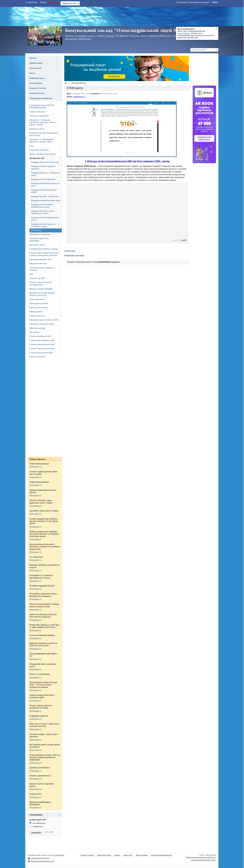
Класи (32, 73)
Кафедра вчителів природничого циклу (45, 219)
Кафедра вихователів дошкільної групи (45, 185)
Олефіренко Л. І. (80, 97)
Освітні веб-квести (37, 299)
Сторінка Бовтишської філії (41, 353)
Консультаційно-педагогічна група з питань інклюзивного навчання (44, 254)
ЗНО (31, 274)
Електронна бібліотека (39, 150)
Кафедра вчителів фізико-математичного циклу (42, 206)
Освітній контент (37, 93)
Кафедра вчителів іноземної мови (46, 200)
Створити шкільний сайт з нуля (203, 860)
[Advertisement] (122, 16)
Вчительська (35, 68)
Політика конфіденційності (161, 855)
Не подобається (37, 823)
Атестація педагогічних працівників (39, 240)
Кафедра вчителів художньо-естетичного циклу (43, 225)
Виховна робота (36, 312)
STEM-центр (36, 230)
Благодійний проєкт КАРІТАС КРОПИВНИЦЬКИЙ (42, 106)
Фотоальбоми (36, 83)
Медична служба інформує (41, 289)
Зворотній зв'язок (38, 88)
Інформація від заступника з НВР (44, 320)
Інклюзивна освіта (37, 245)
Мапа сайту (128, 855)
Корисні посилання (37, 357)
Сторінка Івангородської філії (42, 340)
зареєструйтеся (184, 33)
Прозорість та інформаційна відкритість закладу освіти (41, 141)
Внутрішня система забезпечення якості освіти (44, 134)
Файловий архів (37, 78)
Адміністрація (36, 63)
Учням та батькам (37, 112)
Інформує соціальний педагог (42, 324)
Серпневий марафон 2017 (41, 260)
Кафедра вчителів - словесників (45, 196)
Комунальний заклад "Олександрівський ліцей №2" (124, 30)
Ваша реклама (142, 855)
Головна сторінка (87, 855)
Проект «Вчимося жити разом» (43, 154)
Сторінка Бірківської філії (40, 336)
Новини (33, 58)
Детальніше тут (36, 467)
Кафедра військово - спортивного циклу (45, 174)
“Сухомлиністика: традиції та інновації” (42, 269)
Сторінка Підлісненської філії (42, 349)
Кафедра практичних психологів (45, 162)
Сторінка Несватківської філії (42, 344)
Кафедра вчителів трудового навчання (43, 167)
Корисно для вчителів (39, 308)
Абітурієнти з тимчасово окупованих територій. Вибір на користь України (43, 122)
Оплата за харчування (39, 116)
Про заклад (34, 332)
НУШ (31, 146)
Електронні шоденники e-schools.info (201, 857)
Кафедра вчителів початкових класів (44, 191)
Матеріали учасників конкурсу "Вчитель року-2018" (42, 294)
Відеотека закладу (37, 328)
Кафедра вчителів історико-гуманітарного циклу (43, 212)
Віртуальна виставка (38, 264)
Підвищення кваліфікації (41, 98)
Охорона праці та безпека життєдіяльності (40, 284)
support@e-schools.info (40, 858)
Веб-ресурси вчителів (39, 303)
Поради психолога (37, 316)
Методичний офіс (37, 158)
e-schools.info (59, 855)
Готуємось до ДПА (37, 278)
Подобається (36, 827)
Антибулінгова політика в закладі (43, 249)
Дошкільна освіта (37, 129)
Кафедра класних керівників (43, 179)
